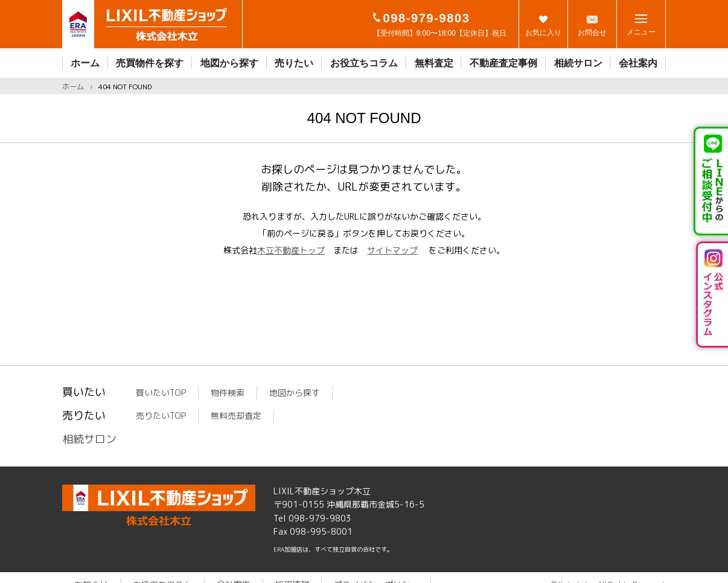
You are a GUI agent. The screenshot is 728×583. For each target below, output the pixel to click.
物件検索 (228, 393)
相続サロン (578, 63)
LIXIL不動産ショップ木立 (159, 505)
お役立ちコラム (364, 63)
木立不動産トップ (291, 250)
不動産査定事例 (503, 63)
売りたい (294, 63)
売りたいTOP (161, 416)
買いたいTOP (161, 393)
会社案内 (638, 63)
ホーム (85, 63)
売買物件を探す (150, 63)
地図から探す (229, 63)
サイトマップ (392, 250)
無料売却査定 (236, 416)
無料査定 (434, 63)
